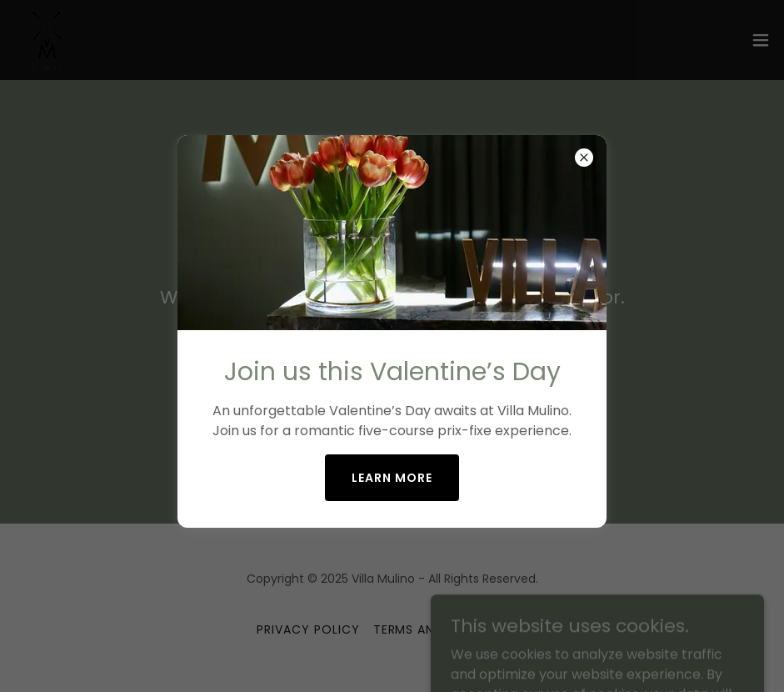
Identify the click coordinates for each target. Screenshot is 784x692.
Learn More (392, 478)
